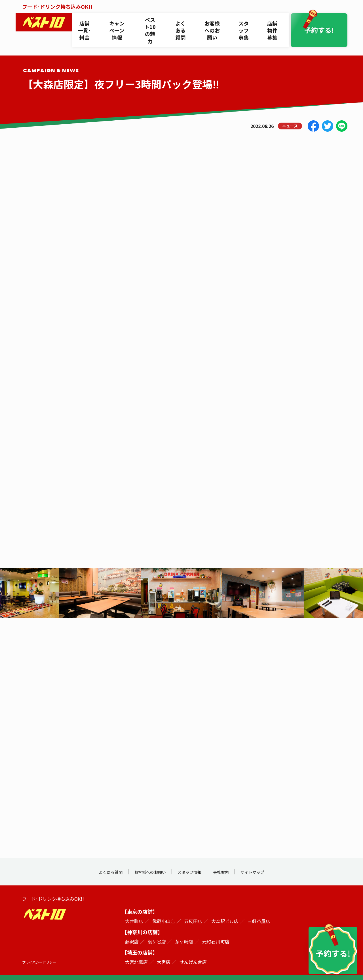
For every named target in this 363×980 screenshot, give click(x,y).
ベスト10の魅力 (154, 21)
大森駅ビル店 (225, 911)
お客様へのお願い (216, 21)
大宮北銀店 (136, 952)
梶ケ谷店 (157, 932)
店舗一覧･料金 (87, 21)
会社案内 (229, 862)
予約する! (323, 21)
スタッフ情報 (192, 862)
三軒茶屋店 (259, 911)
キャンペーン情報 (120, 21)
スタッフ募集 (247, 21)
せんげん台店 (193, 952)
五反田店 (193, 911)
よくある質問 (184, 21)
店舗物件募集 (275, 21)
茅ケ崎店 (184, 932)
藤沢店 (132, 932)
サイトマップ (266, 862)
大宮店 (164, 952)
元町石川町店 (216, 932)
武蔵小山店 (164, 911)
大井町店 (134, 911)
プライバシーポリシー (42, 952)
